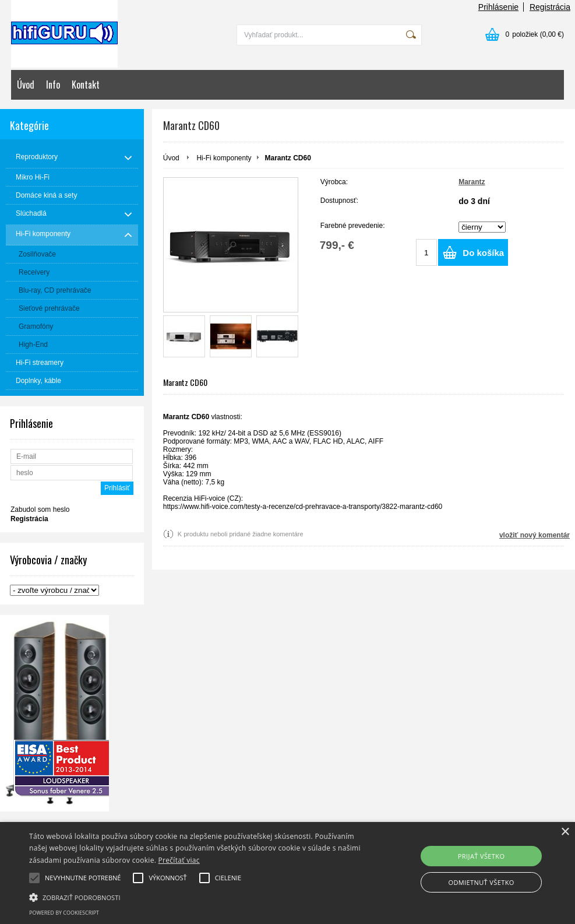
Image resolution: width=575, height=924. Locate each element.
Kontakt (86, 85)
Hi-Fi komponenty (224, 158)
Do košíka (483, 253)
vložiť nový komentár (535, 535)
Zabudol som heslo (40, 510)
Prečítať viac (179, 860)
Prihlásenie (498, 7)
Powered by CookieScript (64, 913)
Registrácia (550, 7)
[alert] (287, 873)
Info (53, 85)
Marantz (472, 182)
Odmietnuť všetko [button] (481, 882)
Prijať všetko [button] (481, 856)
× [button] (565, 832)
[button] (197, 897)
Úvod (26, 85)
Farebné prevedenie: (353, 226)
